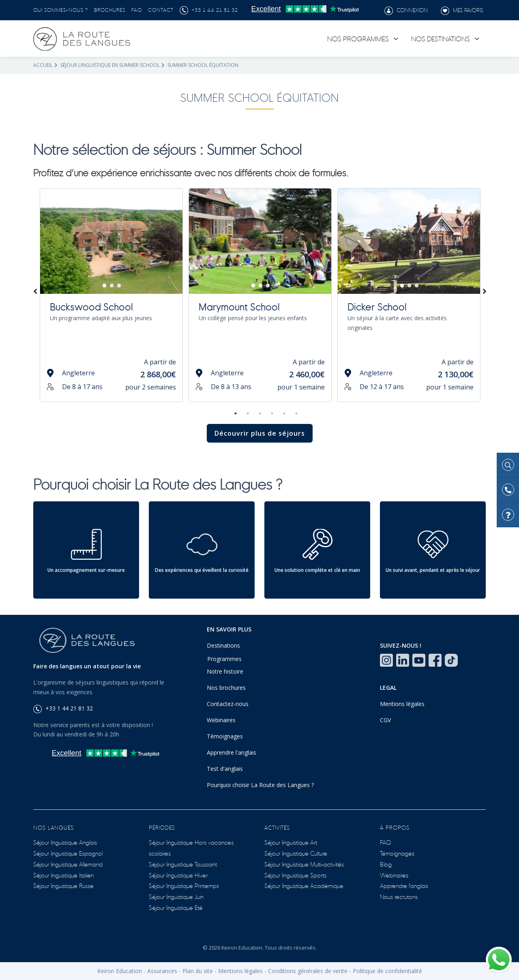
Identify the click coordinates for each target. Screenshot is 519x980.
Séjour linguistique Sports (295, 875)
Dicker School (377, 306)
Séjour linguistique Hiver (178, 875)
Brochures (110, 9)
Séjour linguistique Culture (296, 853)
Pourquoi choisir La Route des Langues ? (260, 785)
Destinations (223, 645)
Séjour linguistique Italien (63, 875)
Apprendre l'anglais (232, 752)
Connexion (406, 11)
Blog (386, 864)
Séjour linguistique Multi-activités (304, 864)
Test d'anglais (225, 769)
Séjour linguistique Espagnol (68, 853)
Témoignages (225, 736)
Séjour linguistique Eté (176, 907)
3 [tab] (119, 286)
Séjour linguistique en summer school (110, 65)
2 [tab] (112, 286)
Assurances (162, 971)
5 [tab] (284, 413)
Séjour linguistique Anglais (65, 842)
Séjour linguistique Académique (304, 885)
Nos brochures (226, 688)
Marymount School (239, 306)
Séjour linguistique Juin (176, 896)
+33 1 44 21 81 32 (209, 9)
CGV (385, 720)
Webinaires (221, 720)
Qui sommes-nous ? (61, 9)
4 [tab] (272, 413)
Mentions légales (402, 704)
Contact (161, 9)
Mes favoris (462, 11)
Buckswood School (91, 306)
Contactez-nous (228, 704)
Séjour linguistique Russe (63, 885)
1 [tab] (105, 286)
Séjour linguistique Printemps (184, 885)
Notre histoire (225, 671)
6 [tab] (296, 413)
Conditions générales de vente (308, 971)
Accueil (43, 65)
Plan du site (198, 971)
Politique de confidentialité (387, 971)
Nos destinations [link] (441, 38)
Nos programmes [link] (358, 38)
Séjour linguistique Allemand (68, 864)
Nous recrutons (399, 896)
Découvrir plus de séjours (260, 433)
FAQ (137, 9)
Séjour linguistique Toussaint (183, 864)
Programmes (224, 659)
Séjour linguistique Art (291, 842)
